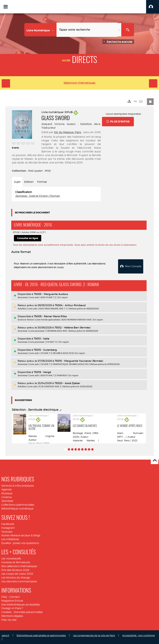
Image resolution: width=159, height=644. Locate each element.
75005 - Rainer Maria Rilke (50, 316)
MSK (48, 171)
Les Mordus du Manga (16, 577)
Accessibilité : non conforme (139, 635)
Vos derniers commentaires (19, 581)
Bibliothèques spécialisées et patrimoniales (41, 635)
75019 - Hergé (42, 372)
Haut (155, 460)
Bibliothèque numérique (17, 508)
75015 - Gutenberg (45, 349)
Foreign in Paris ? (12, 608)
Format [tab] (42, 182)
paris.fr (5, 635)
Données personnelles (28, 612)
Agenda (6, 489)
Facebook (8, 523)
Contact (14, 596)
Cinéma (6, 497)
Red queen (35, 171)
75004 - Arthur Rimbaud (70, 305)
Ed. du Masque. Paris (68, 132)
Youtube (7, 531)
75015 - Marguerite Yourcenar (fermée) (79, 360)
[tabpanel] (56, 194)
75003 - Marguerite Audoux (51, 294)
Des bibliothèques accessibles (21, 604)
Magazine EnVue (12, 600)
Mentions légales (12, 615)
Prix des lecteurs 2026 (15, 569)
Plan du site (9, 619)
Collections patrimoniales (18, 504)
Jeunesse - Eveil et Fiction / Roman (38, 196)
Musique (7, 493)
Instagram (8, 527)
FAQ (4, 596)
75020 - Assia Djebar (67, 383)
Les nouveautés (11, 558)
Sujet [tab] (17, 182)
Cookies (6, 612)
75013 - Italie (42, 338)
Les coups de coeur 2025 (17, 573)
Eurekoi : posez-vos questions (20, 543)
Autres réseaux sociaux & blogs (21, 535)
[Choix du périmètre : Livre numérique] (41, 30)
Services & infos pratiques (18, 485)
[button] (153, 7)
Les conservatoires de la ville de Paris (94, 635)
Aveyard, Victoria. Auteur (59, 124)
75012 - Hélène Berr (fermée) (72, 327)
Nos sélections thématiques (19, 566)
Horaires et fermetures (16, 562)
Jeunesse (7, 500)
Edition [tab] (29, 182)
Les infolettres (10, 539)
